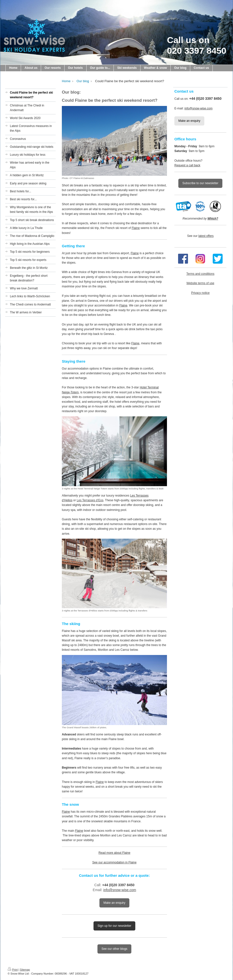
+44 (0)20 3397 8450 (118, 885)
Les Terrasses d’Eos (90, 500)
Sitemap (25, 970)
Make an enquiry (114, 903)
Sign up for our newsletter (114, 926)
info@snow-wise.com (120, 890)
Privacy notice (200, 293)
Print (13, 970)
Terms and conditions (200, 274)
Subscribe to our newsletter (200, 183)
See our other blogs (114, 949)
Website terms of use (200, 283)
